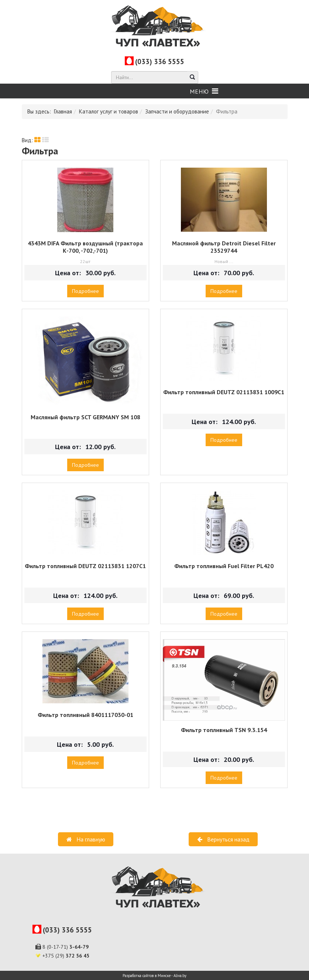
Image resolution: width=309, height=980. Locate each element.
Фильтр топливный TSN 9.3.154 (224, 730)
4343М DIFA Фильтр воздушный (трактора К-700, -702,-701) (85, 247)
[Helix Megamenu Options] (204, 91)
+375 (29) (66, 956)
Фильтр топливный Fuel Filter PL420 (224, 566)
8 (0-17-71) (66, 947)
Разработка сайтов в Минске (147, 976)
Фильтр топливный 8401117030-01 (85, 715)
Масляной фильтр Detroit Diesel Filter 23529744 (224, 247)
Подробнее (85, 291)
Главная (63, 111)
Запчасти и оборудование (177, 111)
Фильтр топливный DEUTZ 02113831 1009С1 (224, 392)
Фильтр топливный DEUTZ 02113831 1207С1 (85, 566)
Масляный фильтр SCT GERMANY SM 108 (85, 417)
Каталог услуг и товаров (109, 111)
